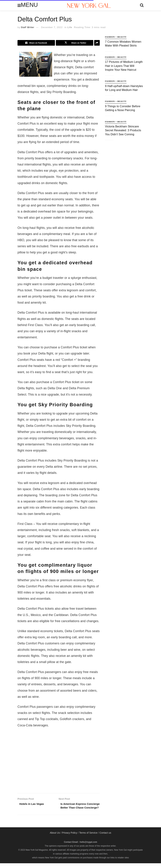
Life (70, 27)
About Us (55, 837)
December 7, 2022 (52, 27)
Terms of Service (88, 837)
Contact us (105, 837)
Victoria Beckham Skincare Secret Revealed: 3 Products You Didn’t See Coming (123, 130)
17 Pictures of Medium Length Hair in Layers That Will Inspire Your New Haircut (124, 66)
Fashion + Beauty (116, 37)
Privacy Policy (70, 837)
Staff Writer (28, 27)
